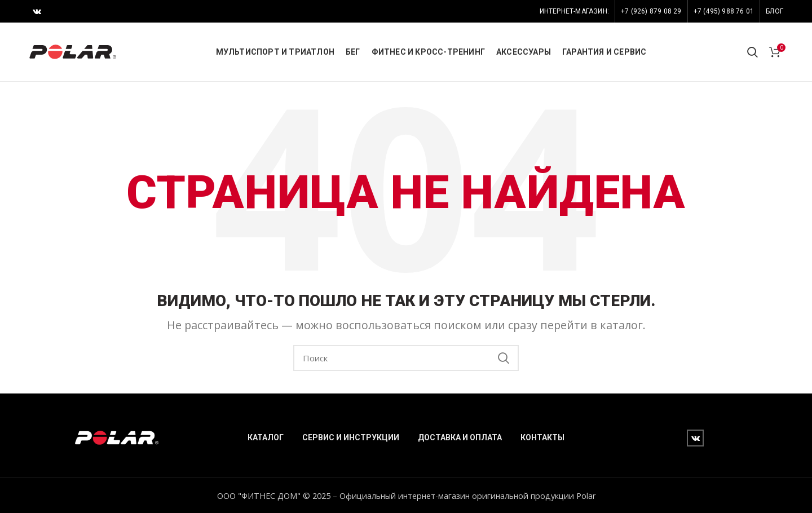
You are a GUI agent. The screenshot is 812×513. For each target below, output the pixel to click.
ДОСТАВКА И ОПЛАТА (460, 437)
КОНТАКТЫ (542, 437)
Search (504, 358)
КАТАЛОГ (266, 437)
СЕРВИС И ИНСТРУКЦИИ (351, 437)
